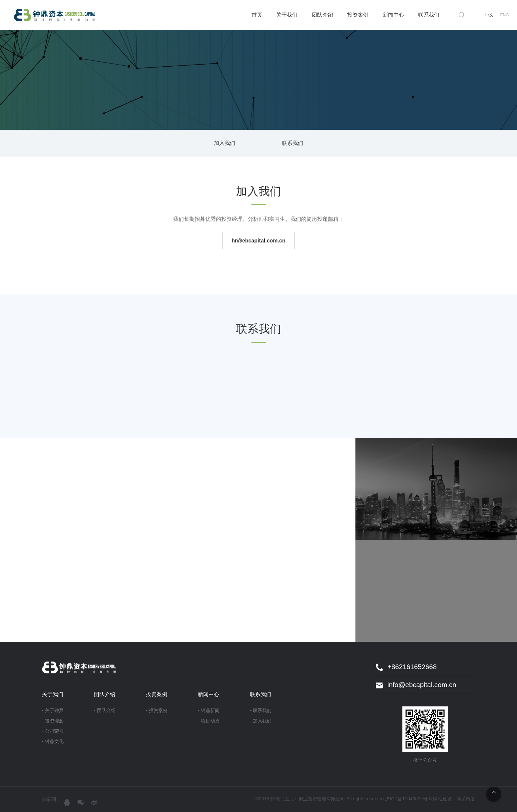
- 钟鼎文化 (53, 741)
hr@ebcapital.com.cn (258, 241)
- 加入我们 (261, 721)
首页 (257, 15)
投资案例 (358, 15)
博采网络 (466, 799)
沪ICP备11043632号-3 (408, 799)
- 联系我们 (261, 710)
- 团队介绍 (105, 710)
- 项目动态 (209, 721)
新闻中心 (393, 15)
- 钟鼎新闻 (209, 710)
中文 (489, 15)
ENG (504, 15)
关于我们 (287, 15)
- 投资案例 (157, 710)
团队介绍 (322, 15)
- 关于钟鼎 (53, 710)
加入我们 (225, 143)
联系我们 (429, 15)
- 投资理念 (53, 721)
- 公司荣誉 (53, 731)
